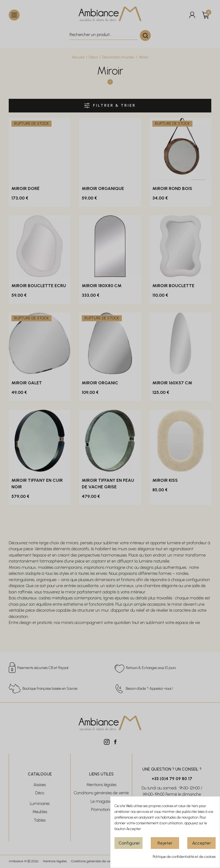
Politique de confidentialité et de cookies (184, 857)
